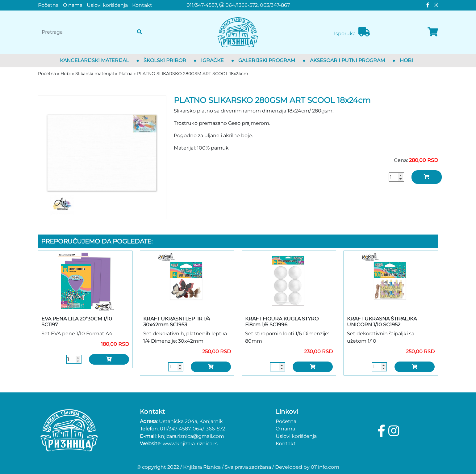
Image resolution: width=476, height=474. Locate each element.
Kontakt (142, 5)
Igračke (212, 60)
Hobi (406, 60)
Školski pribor (165, 60)
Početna (48, 5)
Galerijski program (267, 60)
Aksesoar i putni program (347, 60)
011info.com (325, 467)
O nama (73, 5)
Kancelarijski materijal (94, 60)
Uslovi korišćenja (107, 5)
